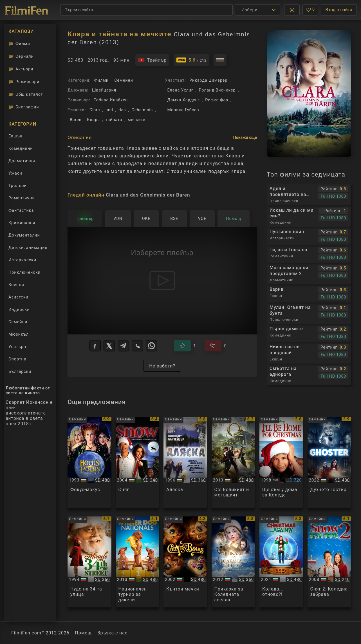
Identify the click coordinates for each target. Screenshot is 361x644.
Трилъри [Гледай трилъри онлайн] (17, 187)
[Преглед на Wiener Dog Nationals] (138, 562)
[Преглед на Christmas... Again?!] (281, 562)
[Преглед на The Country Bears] (185, 562)
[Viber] (137, 346)
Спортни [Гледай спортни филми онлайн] (17, 359)
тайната (114, 120)
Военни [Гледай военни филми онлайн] (16, 285)
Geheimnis (142, 110)
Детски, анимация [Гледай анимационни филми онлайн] (28, 248)
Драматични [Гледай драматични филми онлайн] (22, 161)
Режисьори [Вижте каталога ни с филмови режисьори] (24, 82)
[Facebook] (95, 346)
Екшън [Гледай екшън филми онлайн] (15, 136)
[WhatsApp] (151, 346)
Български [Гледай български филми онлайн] (20, 372)
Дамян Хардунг (184, 100)
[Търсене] (147, 10)
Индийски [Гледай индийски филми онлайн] (19, 310)
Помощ (83, 633)
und (109, 110)
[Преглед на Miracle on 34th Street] (89, 562)
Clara (95, 110)
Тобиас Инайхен (111, 100)
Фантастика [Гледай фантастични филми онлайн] (21, 210)
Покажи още (245, 137)
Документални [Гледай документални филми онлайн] (24, 235)
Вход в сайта (339, 10)
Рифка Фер (217, 100)
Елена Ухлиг (180, 90)
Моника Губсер (183, 110)
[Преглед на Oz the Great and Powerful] (234, 462)
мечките (136, 120)
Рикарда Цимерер (208, 80)
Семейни (124, 80)
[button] (292, 10)
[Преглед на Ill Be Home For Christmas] (281, 462)
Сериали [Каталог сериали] (21, 56)
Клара (93, 120)
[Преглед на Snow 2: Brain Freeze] (329, 562)
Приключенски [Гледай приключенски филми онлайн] (24, 272)
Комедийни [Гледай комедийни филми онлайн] (21, 149)
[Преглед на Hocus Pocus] (89, 462)
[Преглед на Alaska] (185, 462)
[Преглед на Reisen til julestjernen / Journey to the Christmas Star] (234, 562)
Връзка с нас (112, 633)
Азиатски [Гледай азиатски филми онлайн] (18, 297)
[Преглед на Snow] (138, 462)
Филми (101, 80)
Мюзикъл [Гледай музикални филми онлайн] (19, 334)
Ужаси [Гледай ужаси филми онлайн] (15, 173)
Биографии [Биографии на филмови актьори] (24, 107)
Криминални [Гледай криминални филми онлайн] (22, 223)
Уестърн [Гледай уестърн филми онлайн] (17, 347)
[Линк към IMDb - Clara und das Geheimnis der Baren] (191, 60)
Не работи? (162, 366)
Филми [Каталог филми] (19, 44)
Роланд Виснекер (217, 90)
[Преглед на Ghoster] (329, 462)
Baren (76, 120)
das (122, 110)
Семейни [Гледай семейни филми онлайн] (18, 322)
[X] (109, 346)
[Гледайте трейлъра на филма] (152, 60)
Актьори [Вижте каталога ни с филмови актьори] (21, 69)
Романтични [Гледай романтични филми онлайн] (22, 198)
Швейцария (104, 90)
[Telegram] (123, 346)
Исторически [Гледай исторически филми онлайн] (22, 260)
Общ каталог (26, 94)
